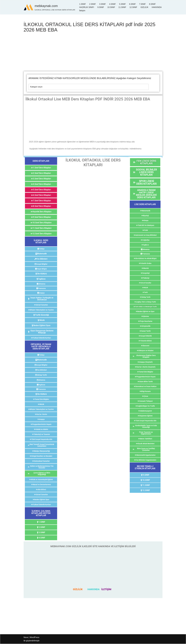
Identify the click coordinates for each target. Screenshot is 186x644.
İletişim (96, 11)
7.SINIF (143, 4)
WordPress (35, 637)
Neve (26, 637)
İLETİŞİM (106, 590)
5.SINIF (123, 4)
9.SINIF (101, 7)
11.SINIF (122, 7)
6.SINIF (133, 4)
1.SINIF (83, 4)
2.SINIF (93, 4)
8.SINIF (153, 4)
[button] (41, 161)
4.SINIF (113, 4)
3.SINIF (103, 4)
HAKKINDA (84, 11)
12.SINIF (134, 7)
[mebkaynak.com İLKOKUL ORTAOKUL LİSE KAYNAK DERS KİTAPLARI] (49, 7)
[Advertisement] (93, 53)
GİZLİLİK (145, 7)
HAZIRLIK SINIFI (87, 7)
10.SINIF (111, 7)
